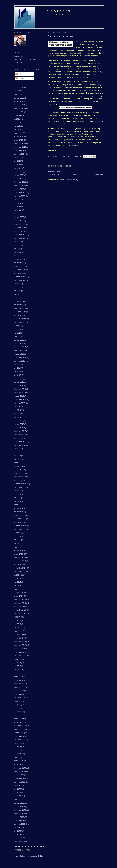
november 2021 (20, 270)
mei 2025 (17, 126)
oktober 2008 (19, 817)
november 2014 (20, 561)
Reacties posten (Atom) (69, 180)
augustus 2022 (19, 238)
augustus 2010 (19, 740)
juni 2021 (17, 287)
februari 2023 (19, 217)
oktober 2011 (19, 691)
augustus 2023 (19, 196)
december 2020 (20, 308)
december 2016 (20, 473)
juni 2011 (17, 705)
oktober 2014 (19, 564)
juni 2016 (17, 494)
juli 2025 (17, 119)
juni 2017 (17, 452)
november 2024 (20, 147)
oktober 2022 (19, 231)
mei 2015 (17, 540)
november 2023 (20, 186)
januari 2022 (18, 263)
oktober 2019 (19, 354)
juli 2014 (17, 575)
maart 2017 (18, 463)
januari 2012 (18, 680)
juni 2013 (17, 620)
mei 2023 (17, 207)
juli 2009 (17, 785)
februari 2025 (19, 136)
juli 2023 (17, 200)
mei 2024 (17, 165)
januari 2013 (18, 638)
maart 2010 (18, 757)
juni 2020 (17, 329)
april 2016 (17, 501)
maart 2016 (18, 505)
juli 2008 (17, 828)
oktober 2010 (19, 733)
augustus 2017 (19, 445)
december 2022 (20, 224)
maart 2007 (18, 838)
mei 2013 (17, 624)
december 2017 (20, 431)
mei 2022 (17, 249)
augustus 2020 (19, 322)
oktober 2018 (19, 396)
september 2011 (20, 694)
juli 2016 (17, 491)
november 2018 (20, 393)
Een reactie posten (55, 171)
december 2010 (20, 726)
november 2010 (20, 729)
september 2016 (20, 484)
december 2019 (20, 347)
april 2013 (17, 628)
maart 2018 (18, 421)
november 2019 (20, 350)
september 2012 (20, 652)
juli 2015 (17, 533)
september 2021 (20, 277)
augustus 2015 (19, 529)
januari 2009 (18, 807)
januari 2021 (18, 305)
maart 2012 (18, 673)
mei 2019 (17, 371)
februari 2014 (19, 593)
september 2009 (20, 778)
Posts (18, 74)
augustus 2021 (19, 280)
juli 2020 (17, 326)
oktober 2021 (19, 273)
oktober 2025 (19, 112)
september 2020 (20, 319)
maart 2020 (18, 336)
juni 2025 (17, 122)
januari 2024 (18, 179)
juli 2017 (17, 449)
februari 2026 (19, 98)
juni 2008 (17, 831)
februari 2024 (19, 175)
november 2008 (20, 813)
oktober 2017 (19, 438)
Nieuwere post (53, 175)
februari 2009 (19, 803)
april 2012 (17, 670)
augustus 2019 (19, 361)
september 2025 (20, 115)
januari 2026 (18, 101)
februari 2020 (19, 340)
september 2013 (20, 610)
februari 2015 (19, 550)
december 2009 (20, 768)
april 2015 (17, 543)
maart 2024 (18, 171)
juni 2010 (17, 747)
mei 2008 (17, 834)
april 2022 (17, 252)
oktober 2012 (19, 649)
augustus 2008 (19, 824)
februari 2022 (19, 259)
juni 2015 (17, 536)
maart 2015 (18, 547)
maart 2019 (18, 379)
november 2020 (20, 312)
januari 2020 (18, 343)
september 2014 (20, 568)
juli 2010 (17, 743)
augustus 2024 (19, 154)
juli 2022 (17, 242)
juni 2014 (17, 578)
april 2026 (17, 91)
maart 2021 (18, 298)
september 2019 (20, 358)
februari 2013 (19, 635)
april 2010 (17, 754)
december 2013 (20, 599)
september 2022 (20, 235)
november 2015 (20, 519)
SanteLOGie (18, 56)
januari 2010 (18, 764)
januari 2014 (18, 596)
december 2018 (20, 389)
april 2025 (17, 129)
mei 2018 (17, 414)
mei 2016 (17, 498)
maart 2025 (18, 133)
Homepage (76, 175)
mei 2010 (17, 750)
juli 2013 (17, 617)
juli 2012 (17, 659)
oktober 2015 (19, 522)
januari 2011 (18, 722)
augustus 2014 (19, 571)
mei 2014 (17, 582)
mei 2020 (17, 333)
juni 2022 (17, 245)
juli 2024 (17, 157)
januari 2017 (18, 470)
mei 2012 (17, 666)
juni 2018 (17, 410)
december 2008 (20, 810)
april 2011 (17, 712)
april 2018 (17, 417)
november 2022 (20, 228)
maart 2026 (18, 94)
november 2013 (20, 603)
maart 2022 (18, 256)
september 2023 (20, 193)
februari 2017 (19, 466)
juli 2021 (17, 284)
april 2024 (17, 168)
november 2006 (20, 842)
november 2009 (20, 771)
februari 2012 (19, 677)
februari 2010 (19, 761)
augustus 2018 (19, 403)
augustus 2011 (19, 698)
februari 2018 (19, 424)
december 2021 (20, 266)
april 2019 (17, 375)
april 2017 (17, 459)
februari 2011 (19, 719)
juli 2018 (17, 406)
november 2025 (20, 108)
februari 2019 (19, 382)
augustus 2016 (19, 487)
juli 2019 (17, 364)
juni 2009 (17, 789)
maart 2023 (18, 214)
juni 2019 (17, 368)
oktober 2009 (19, 775)
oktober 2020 (19, 315)
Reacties (20, 78)
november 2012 (20, 645)
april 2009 (17, 796)
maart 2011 (18, 715)
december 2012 (20, 642)
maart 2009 (18, 799)
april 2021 (17, 294)
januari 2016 (18, 512)
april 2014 (17, 585)
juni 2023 (17, 203)
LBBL (100, 72)
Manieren (59, 11)
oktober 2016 (19, 480)
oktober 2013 (19, 606)
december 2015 (20, 515)
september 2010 (20, 736)
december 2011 (20, 684)
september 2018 (20, 400)
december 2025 (20, 105)
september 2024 (20, 150)
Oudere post (99, 175)
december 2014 (20, 557)
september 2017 (20, 442)
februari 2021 (19, 301)
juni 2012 (17, 663)
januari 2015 (18, 554)
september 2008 (20, 820)
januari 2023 (18, 221)
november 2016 (20, 477)
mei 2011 (17, 708)
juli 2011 (17, 701)
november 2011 (20, 687)
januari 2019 (18, 385)
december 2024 (20, 144)
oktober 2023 (19, 189)
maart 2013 (18, 631)
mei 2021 (17, 291)
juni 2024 (17, 161)
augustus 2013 (19, 614)
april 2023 (17, 210)
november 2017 (20, 435)
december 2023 (20, 182)
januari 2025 (18, 140)
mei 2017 (17, 456)
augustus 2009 (19, 782)
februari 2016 (19, 508)
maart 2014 (18, 589)
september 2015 (20, 526)
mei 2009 (17, 792)
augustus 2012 (19, 656)
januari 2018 (18, 428)
